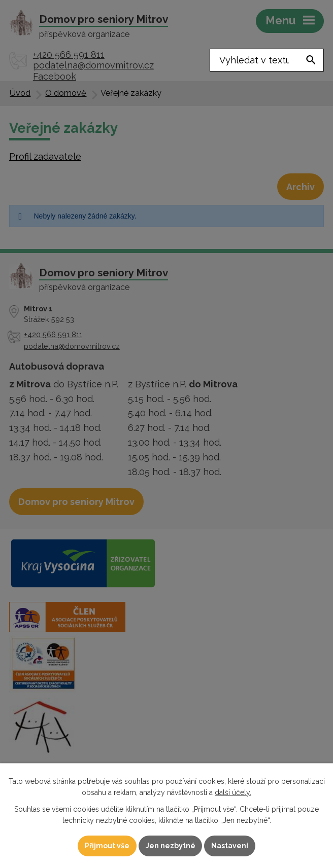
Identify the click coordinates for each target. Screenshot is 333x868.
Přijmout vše (107, 846)
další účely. (233, 792)
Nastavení (230, 846)
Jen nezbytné (171, 846)
